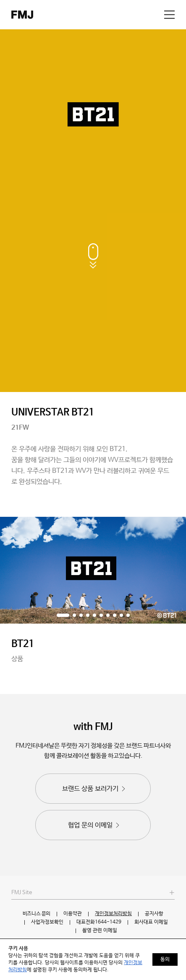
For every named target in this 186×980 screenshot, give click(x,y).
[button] (63, 615)
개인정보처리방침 (113, 914)
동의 (165, 959)
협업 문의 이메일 (94, 825)
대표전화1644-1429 (99, 922)
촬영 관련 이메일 (100, 931)
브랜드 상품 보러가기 (94, 789)
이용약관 (73, 914)
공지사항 (154, 914)
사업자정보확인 (47, 922)
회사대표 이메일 (151, 922)
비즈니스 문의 (37, 914)
